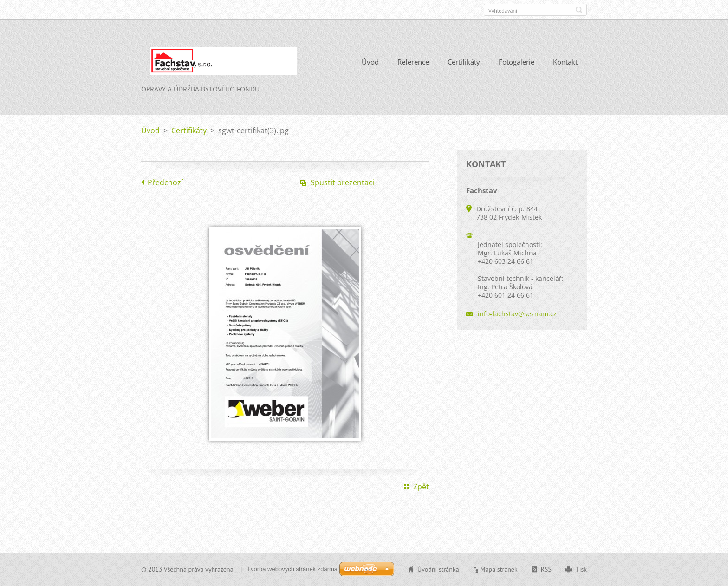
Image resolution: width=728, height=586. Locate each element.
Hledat (579, 10)
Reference (413, 62)
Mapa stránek (499, 569)
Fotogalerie (517, 62)
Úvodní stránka (438, 569)
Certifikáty (464, 62)
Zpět (421, 487)
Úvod (370, 62)
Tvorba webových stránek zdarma (292, 569)
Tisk (581, 569)
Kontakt (565, 62)
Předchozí (165, 182)
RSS (546, 569)
